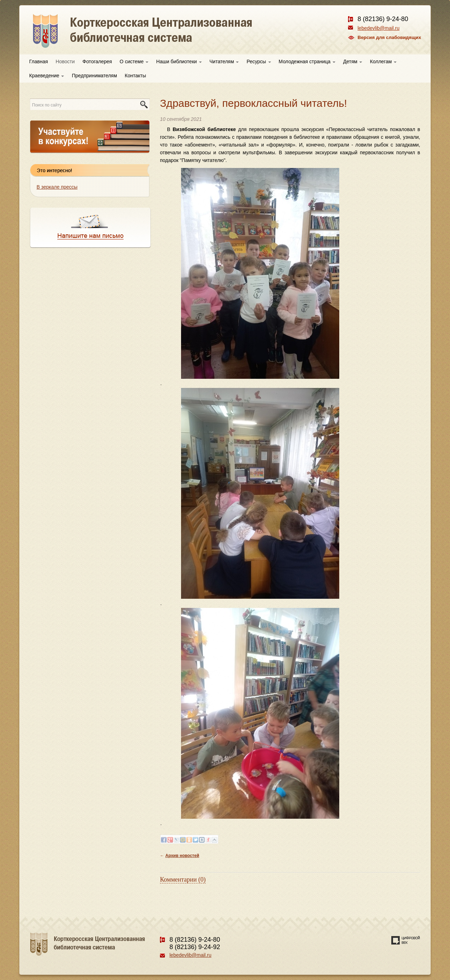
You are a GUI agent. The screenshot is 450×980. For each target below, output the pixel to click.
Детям (353, 61)
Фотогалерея (97, 61)
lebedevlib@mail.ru (378, 28)
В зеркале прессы (57, 187)
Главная (38, 61)
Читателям (224, 61)
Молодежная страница (307, 61)
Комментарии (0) (183, 880)
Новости (65, 61)
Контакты (135, 76)
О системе (134, 61)
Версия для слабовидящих (389, 37)
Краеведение (47, 76)
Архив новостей (182, 856)
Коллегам (383, 61)
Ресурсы (259, 61)
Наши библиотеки (179, 61)
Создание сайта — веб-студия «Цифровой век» (406, 940)
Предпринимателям (94, 76)
